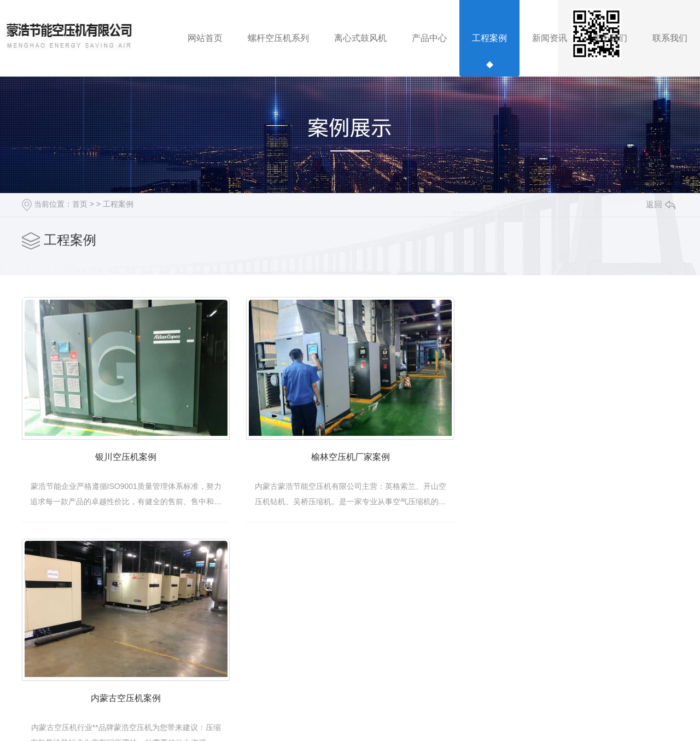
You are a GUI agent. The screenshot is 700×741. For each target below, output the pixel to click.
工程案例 (118, 204)
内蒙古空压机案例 (132, 711)
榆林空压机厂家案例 (369, 463)
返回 (661, 204)
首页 (80, 204)
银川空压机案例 (132, 463)
